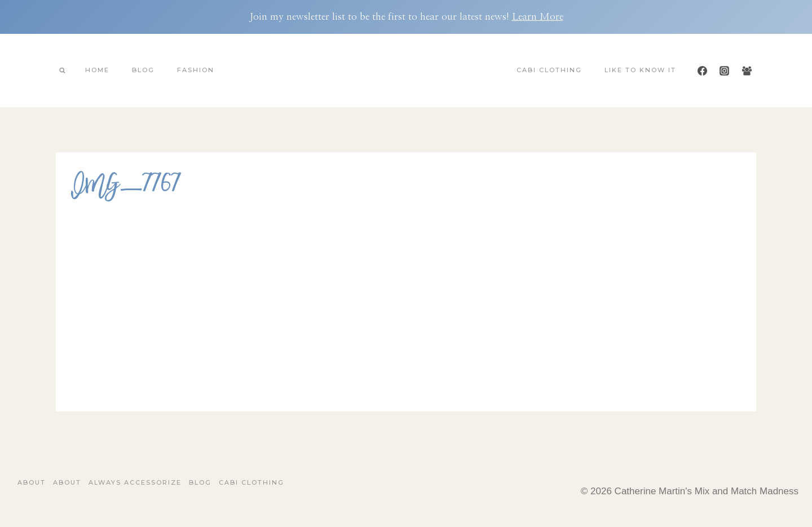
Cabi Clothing (549, 70)
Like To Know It (640, 70)
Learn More (538, 17)
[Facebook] (703, 71)
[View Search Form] (62, 71)
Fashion (196, 70)
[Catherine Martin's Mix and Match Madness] (406, 71)
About (32, 482)
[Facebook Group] (747, 71)
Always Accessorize (135, 482)
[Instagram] (725, 71)
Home (97, 70)
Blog (143, 70)
